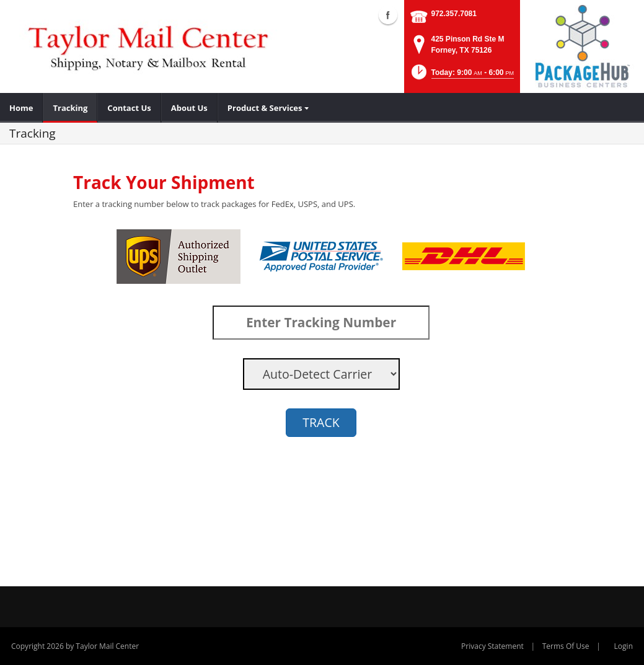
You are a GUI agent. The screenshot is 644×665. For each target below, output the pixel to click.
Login (624, 646)
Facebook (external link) (388, 15)
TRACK (321, 422)
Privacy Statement (492, 646)
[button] (461, 76)
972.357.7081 (454, 14)
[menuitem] (21, 108)
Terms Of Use (566, 646)
